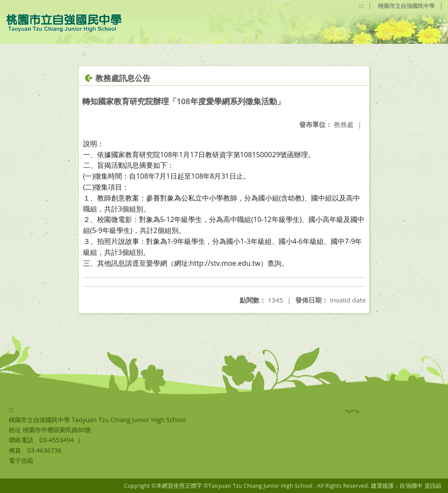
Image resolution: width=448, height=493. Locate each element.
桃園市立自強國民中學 (406, 6)
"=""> (352, 412)
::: (361, 6)
